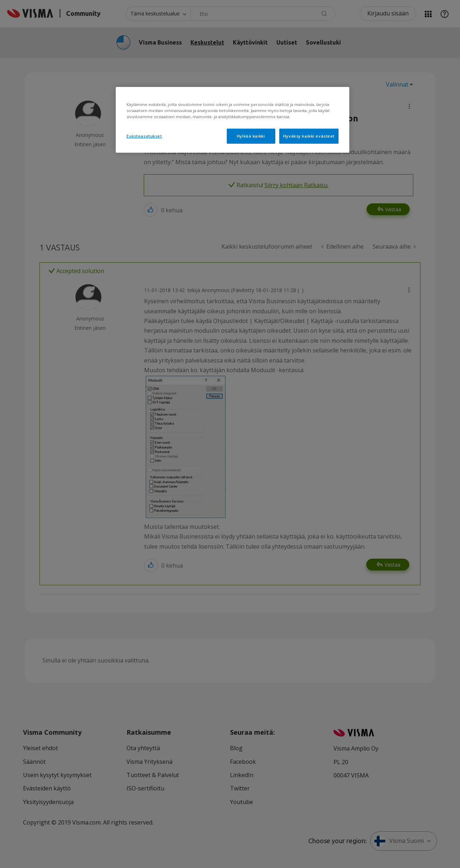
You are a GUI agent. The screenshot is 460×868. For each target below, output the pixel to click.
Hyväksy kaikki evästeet (309, 136)
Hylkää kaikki (251, 136)
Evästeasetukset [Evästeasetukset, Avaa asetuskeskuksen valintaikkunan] (144, 136)
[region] (233, 120)
